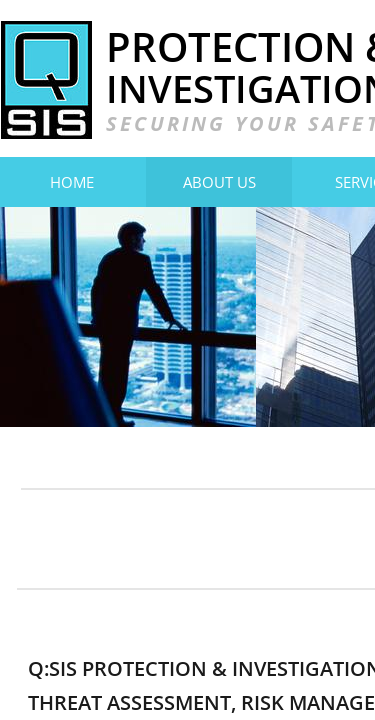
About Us (219, 182)
